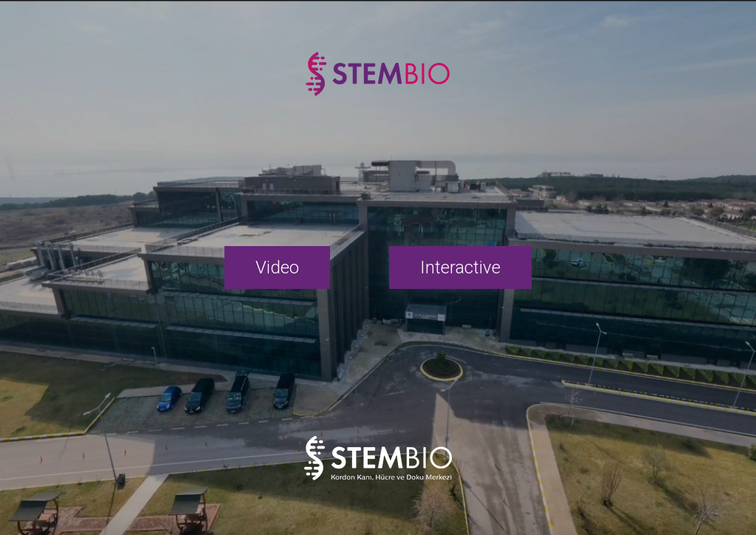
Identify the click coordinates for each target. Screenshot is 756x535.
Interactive (460, 267)
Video (277, 267)
